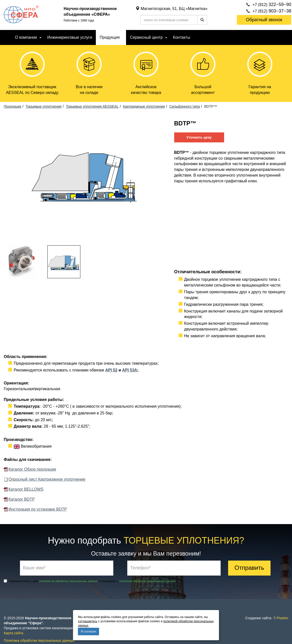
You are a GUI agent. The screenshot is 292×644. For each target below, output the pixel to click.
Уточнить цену (199, 137)
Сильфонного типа (184, 106)
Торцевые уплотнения (44, 106)
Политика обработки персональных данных (39, 641)
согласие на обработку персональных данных (68, 581)
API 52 (111, 370)
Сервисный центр (146, 37)
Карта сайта (13, 633)
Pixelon (283, 618)
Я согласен (89, 632)
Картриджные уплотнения (144, 106)
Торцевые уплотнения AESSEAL (92, 106)
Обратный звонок (264, 20)
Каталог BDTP (22, 499)
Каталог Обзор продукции (32, 469)
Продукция (110, 37)
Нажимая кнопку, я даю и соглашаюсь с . (90, 581)
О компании (26, 37)
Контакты (182, 37)
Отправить (249, 568)
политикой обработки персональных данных (147, 581)
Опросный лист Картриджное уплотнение (47, 479)
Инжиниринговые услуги (70, 37)
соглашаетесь (88, 621)
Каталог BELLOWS (26, 489)
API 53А (130, 370)
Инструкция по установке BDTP (38, 509)
